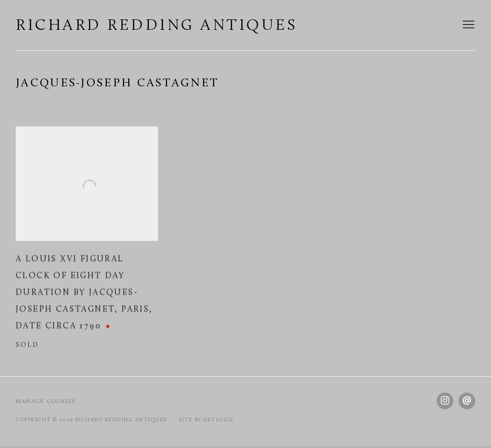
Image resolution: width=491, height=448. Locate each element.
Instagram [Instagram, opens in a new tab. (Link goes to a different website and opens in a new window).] (445, 401)
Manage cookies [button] (46, 402)
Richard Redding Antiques (157, 26)
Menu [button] (467, 25)
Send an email (467, 401)
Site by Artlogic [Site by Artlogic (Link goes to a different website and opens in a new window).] (207, 420)
